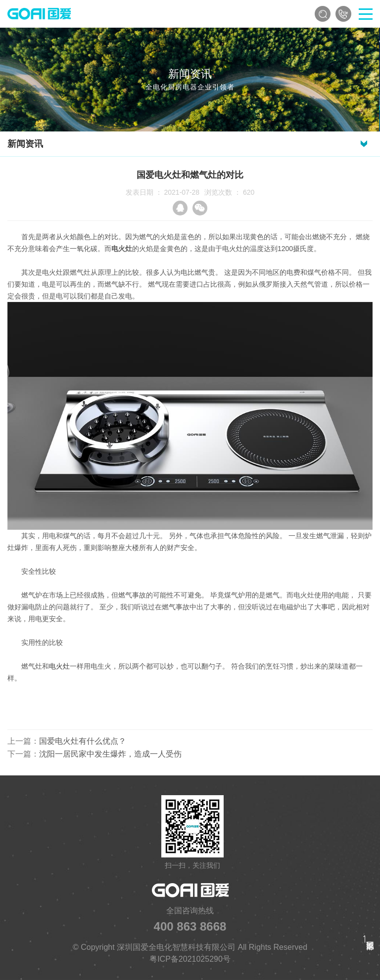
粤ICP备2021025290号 (190, 959)
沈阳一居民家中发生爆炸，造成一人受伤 (110, 754)
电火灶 (59, 666)
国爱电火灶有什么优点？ (83, 741)
